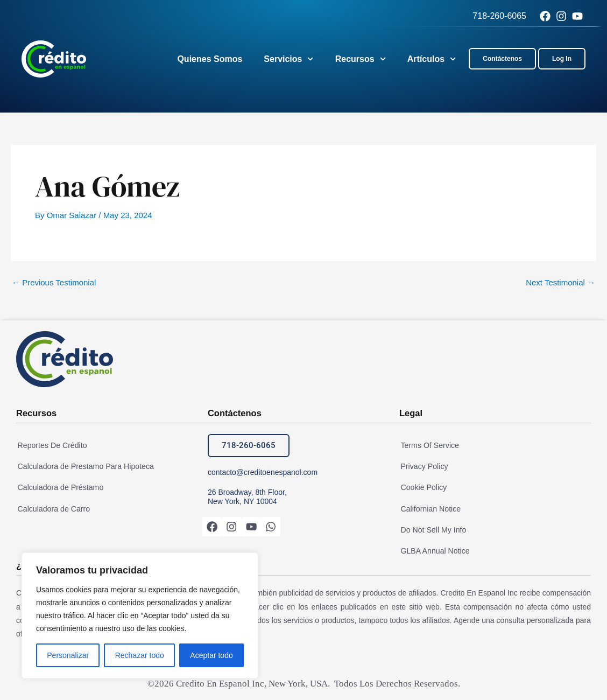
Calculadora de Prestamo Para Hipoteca (84, 466)
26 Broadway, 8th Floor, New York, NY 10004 (247, 497)
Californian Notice (429, 508)
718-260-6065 (499, 16)
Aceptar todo (211, 655)
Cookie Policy (422, 487)
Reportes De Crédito (51, 445)
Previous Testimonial (54, 282)
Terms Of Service (428, 445)
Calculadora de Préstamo (59, 487)
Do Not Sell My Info (432, 529)
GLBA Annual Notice (433, 550)
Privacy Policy (423, 466)
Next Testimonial (560, 282)
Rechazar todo (140, 655)
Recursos (361, 59)
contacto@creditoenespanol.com (263, 472)
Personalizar (68, 655)
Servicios (288, 59)
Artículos (432, 59)
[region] (140, 615)
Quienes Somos (210, 59)
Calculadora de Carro (52, 508)
